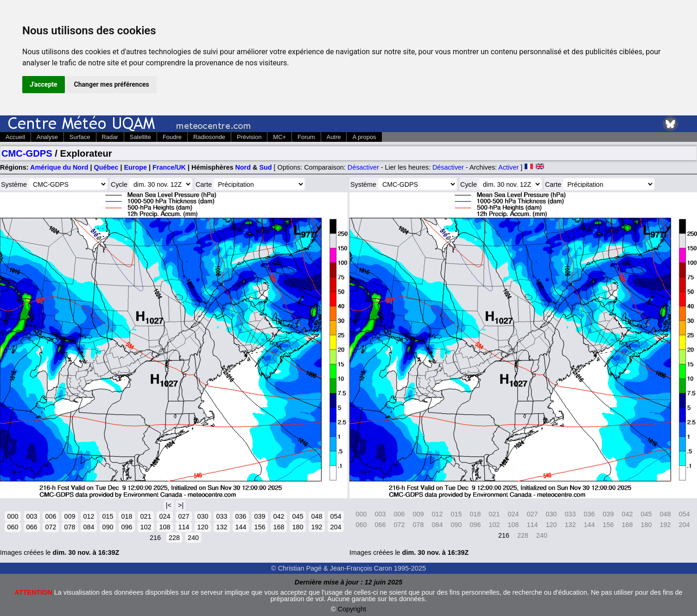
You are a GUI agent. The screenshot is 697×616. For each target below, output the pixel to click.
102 (146, 527)
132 (222, 527)
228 (174, 538)
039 (260, 516)
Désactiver (363, 167)
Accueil (15, 137)
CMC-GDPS (27, 153)
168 (279, 527)
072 (51, 527)
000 (13, 516)
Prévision (249, 137)
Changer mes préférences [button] (112, 84)
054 (336, 516)
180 (298, 527)
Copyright (352, 609)
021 (146, 516)
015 (108, 516)
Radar (110, 137)
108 (165, 527)
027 (184, 516)
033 (222, 516)
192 (317, 527)
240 (193, 538)
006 (51, 516)
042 (279, 516)
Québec (106, 167)
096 (127, 527)
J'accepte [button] (44, 84)
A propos (364, 137)
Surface (80, 137)
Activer (508, 167)
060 (13, 527)
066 (32, 527)
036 (241, 516)
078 (70, 527)
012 (89, 516)
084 (89, 527)
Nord (243, 167)
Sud (265, 167)
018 (127, 516)
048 (317, 516)
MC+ (279, 137)
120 (203, 527)
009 (70, 516)
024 (165, 516)
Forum (306, 137)
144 (241, 527)
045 (298, 516)
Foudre (172, 137)
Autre (334, 137)
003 (32, 516)
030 (203, 516)
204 (336, 527)
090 (108, 527)
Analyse (47, 137)
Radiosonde (209, 137)
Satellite (140, 137)
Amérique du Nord (59, 167)
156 (260, 527)
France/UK (169, 167)
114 (184, 527)
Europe (135, 167)
